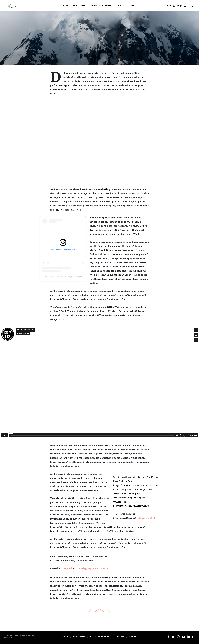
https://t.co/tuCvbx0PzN (128, 485)
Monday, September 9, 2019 (92, 568)
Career (121, 6)
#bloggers (134, 493)
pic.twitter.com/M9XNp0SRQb (131, 506)
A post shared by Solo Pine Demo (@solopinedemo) (63, 277)
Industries (79, 6)
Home (65, 6)
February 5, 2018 (146, 518)
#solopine (139, 498)
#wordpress (120, 493)
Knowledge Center (101, 6)
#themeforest (121, 502)
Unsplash (67, 568)
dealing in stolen (68, 85)
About (133, 6)
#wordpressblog (123, 498)
